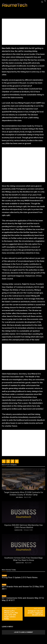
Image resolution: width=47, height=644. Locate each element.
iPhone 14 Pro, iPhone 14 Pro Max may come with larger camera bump (11, 615)
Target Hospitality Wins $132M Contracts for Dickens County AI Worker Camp (23, 494)
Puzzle (4, 585)
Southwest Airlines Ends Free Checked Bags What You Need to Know (23, 559)
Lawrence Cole (18, 530)
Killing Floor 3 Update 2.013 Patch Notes (20, 577)
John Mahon (19, 497)
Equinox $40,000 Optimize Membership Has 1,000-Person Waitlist (24, 526)
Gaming (4, 576)
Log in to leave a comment (24, 632)
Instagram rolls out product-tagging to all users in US (35, 613)
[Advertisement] (23, 32)
